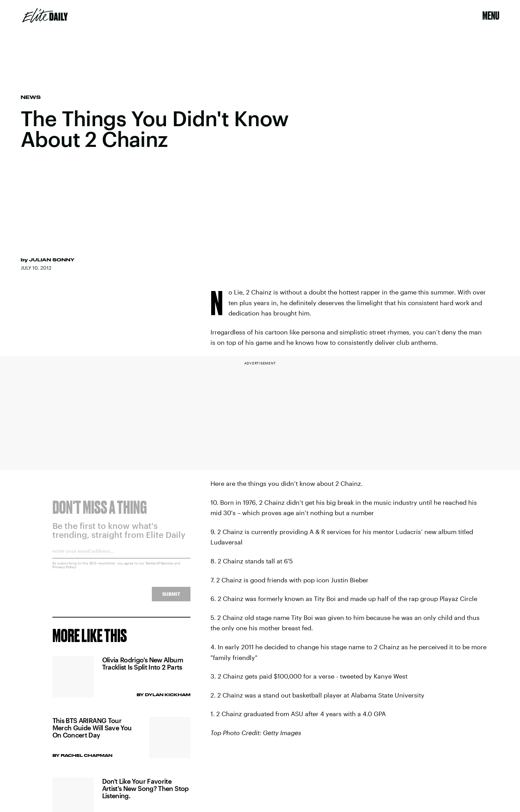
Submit (171, 598)
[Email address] (121, 558)
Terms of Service (159, 568)
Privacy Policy (64, 571)
